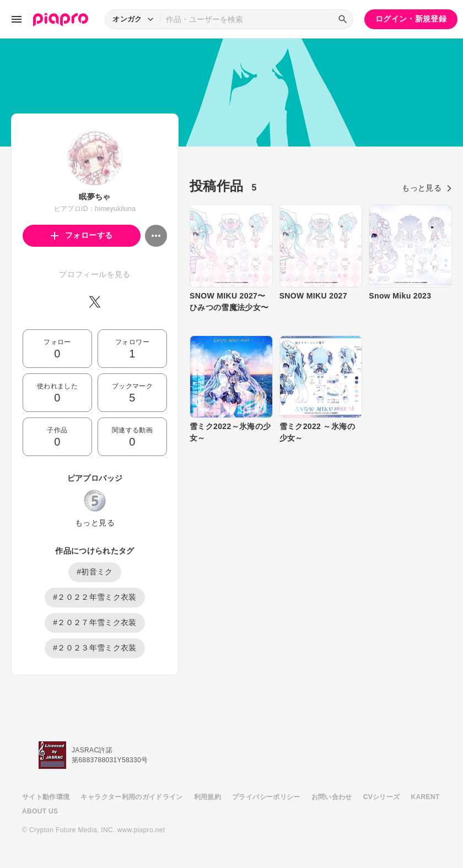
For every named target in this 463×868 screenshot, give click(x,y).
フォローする (82, 235)
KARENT (426, 797)
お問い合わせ (332, 797)
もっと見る (95, 523)
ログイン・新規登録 (411, 19)
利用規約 (208, 797)
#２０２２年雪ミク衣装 (95, 597)
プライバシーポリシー (266, 797)
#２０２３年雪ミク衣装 (95, 648)
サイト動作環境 (46, 797)
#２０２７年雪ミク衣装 (95, 622)
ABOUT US (40, 811)
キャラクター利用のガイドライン (131, 797)
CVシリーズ (382, 797)
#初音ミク (95, 572)
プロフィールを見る (95, 274)
